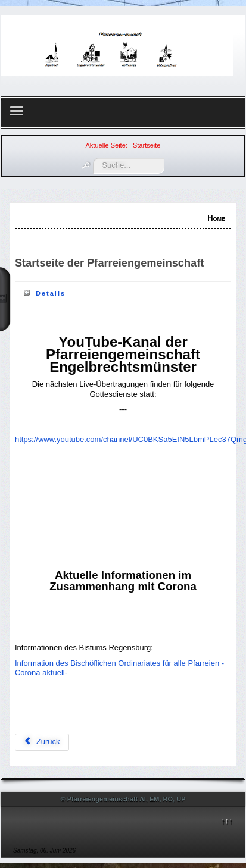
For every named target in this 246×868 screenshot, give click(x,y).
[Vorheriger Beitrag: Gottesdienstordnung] (42, 742)
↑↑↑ (227, 821)
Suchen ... (93, 158)
